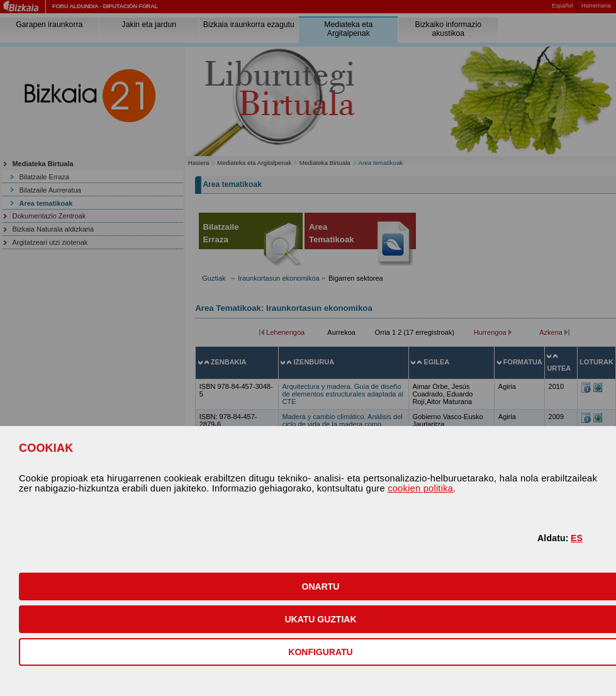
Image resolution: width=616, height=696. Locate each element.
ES (577, 538)
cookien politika (420, 488)
